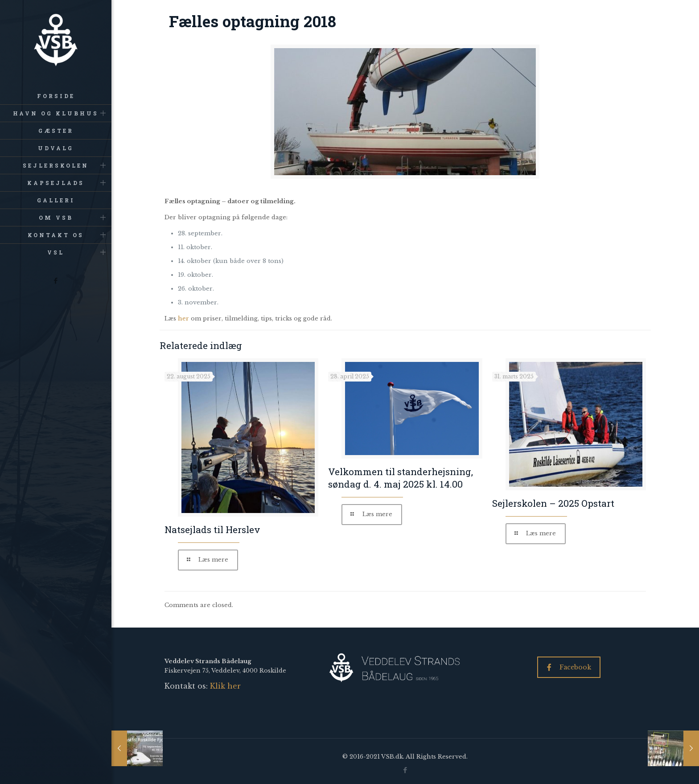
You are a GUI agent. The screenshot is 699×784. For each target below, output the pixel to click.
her (183, 318)
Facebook (569, 667)
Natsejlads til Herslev (212, 530)
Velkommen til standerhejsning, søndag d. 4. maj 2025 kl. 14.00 (401, 478)
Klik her (225, 686)
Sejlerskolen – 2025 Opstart (553, 503)
